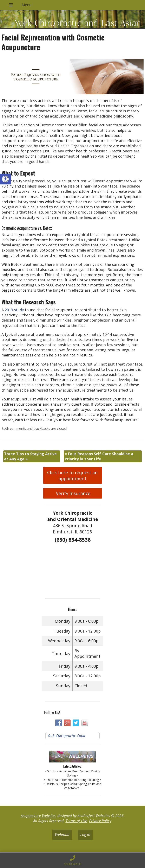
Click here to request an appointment (72, 475)
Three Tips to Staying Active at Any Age (30, 456)
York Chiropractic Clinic (67, 736)
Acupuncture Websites (38, 816)
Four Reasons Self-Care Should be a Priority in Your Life (99, 456)
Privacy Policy (100, 821)
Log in (85, 835)
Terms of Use (76, 821)
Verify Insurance (72, 493)
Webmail (62, 835)
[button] (5, 179)
